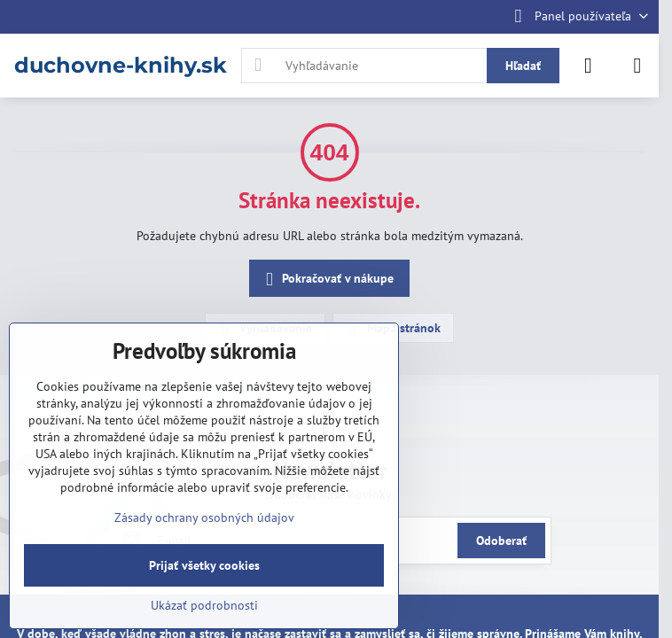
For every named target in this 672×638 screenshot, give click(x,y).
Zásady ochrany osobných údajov (204, 517)
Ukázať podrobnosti (204, 605)
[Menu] (637, 66)
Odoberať (501, 541)
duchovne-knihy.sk (121, 66)
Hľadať (523, 66)
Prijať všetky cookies (204, 565)
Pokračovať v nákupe (327, 280)
